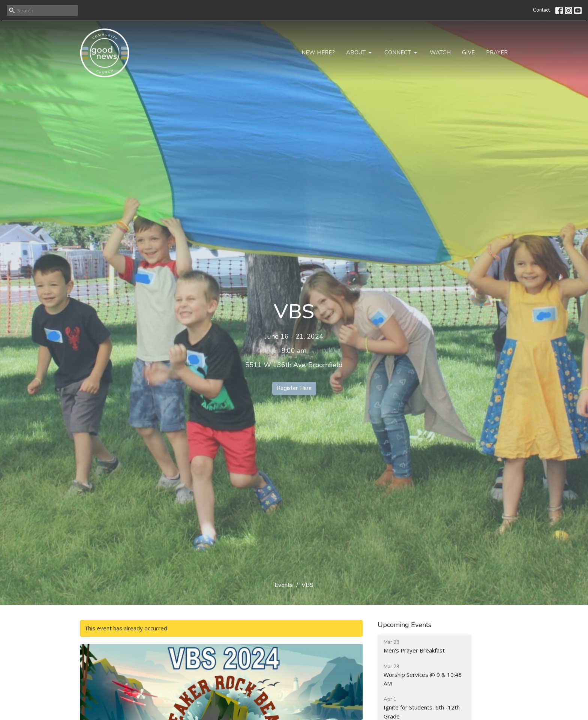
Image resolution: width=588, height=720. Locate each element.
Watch (440, 52)
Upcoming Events (404, 625)
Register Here (294, 388)
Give (468, 52)
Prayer (497, 52)
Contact (541, 10)
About (360, 53)
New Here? (318, 52)
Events (284, 585)
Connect (401, 53)
